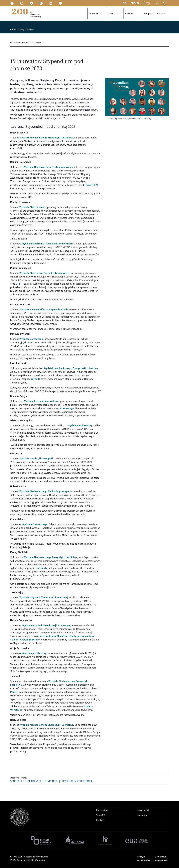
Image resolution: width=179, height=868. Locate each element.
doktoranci (33, 781)
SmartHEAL (92, 185)
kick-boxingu (67, 408)
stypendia (51, 781)
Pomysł (14, 692)
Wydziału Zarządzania (31, 339)
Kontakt (100, 820)
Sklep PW (101, 815)
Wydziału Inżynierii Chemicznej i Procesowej (44, 597)
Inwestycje (142, 815)
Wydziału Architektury (34, 653)
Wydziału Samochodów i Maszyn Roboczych (44, 310)
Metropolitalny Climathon (54, 636)
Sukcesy (158, 14)
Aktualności (29, 30)
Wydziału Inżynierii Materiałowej (41, 401)
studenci (16, 781)
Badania (128, 14)
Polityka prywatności (143, 858)
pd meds (35, 379)
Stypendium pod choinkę (77, 781)
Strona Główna (17, 30)
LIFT (18, 284)
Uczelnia (96, 14)
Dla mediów (102, 810)
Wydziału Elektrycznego (33, 207)
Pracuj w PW (143, 810)
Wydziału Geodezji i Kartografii (36, 459)
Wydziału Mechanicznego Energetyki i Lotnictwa (46, 138)
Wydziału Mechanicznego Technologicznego (48, 167)
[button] (137, 97)
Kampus (142, 14)
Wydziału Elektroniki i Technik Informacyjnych (47, 244)
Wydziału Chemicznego (35, 524)
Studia (112, 14)
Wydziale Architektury (80, 426)
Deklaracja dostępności (161, 858)
